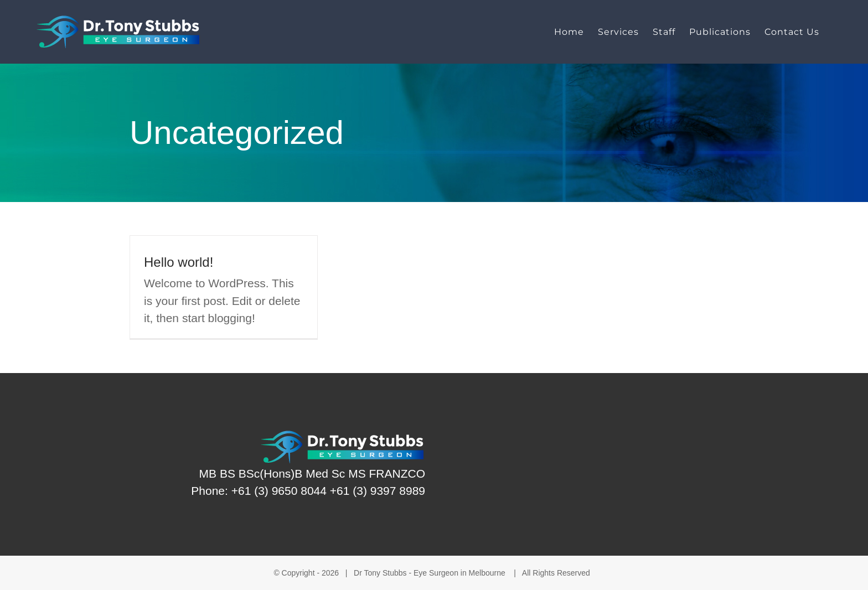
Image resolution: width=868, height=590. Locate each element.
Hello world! (179, 262)
